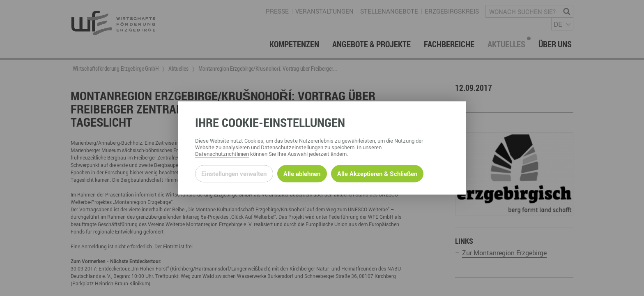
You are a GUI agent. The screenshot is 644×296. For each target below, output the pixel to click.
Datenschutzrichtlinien (222, 154)
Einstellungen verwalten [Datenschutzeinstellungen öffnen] (234, 173)
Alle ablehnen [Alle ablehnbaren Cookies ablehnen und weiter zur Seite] (302, 173)
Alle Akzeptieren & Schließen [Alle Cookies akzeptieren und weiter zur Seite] (377, 173)
